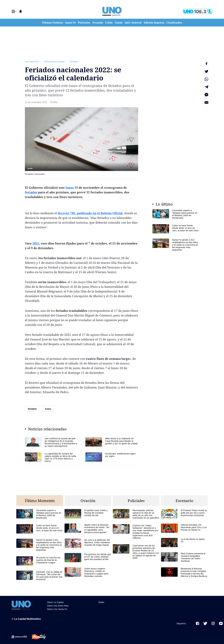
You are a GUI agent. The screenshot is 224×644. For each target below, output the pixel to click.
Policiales (84, 23)
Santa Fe (70, 23)
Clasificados (174, 23)
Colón (109, 23)
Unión (119, 23)
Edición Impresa (154, 23)
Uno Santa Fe (32, 62)
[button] (14, 11)
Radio (101, 602)
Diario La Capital (55, 602)
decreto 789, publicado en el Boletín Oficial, (91, 213)
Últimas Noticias (52, 23)
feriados (74, 62)
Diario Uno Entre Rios (58, 606)
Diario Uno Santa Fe (57, 609)
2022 (36, 243)
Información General (54, 62)
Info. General (133, 23)
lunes (70, 188)
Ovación (98, 23)
